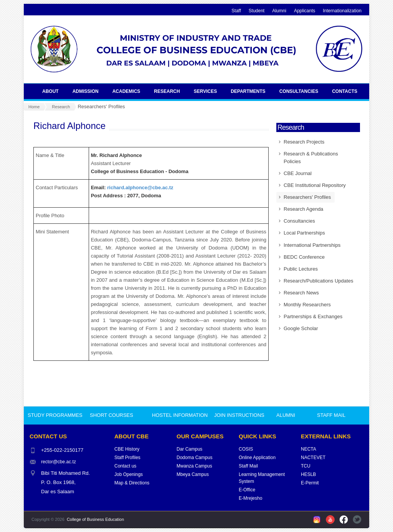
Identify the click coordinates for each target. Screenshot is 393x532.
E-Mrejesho (250, 498)
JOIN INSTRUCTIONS (239, 415)
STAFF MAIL (331, 415)
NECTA (309, 449)
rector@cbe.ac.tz (59, 462)
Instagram (317, 520)
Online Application (257, 458)
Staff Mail (248, 466)
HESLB (308, 474)
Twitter (357, 520)
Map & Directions (132, 483)
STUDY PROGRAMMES (55, 415)
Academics (129, 91)
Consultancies (302, 91)
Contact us (125, 466)
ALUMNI (286, 415)
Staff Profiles (127, 458)
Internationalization (342, 11)
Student (257, 11)
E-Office (247, 490)
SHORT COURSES (111, 415)
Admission (88, 91)
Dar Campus (189, 449)
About (53, 91)
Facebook (344, 520)
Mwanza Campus (194, 466)
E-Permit (310, 483)
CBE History (127, 449)
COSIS (246, 449)
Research (169, 91)
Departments (251, 91)
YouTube (330, 520)
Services (208, 91)
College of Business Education (95, 519)
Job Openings (129, 474)
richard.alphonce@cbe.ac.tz (140, 188)
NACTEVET (313, 458)
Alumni (279, 11)
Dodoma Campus (194, 458)
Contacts (347, 91)
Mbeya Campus (193, 474)
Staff (236, 11)
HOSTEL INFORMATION (180, 415)
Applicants (305, 11)
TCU (306, 466)
